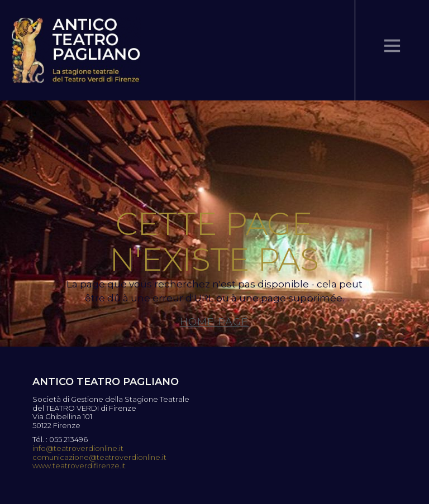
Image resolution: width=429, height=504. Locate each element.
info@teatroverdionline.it (78, 448)
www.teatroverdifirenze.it (79, 466)
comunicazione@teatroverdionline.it (99, 457)
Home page (214, 322)
